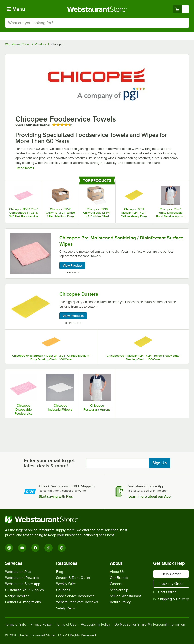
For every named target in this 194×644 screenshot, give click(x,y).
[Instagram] (9, 548)
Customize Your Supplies (25, 590)
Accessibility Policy (95, 625)
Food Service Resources (75, 596)
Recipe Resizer (17, 596)
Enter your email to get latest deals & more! (49, 463)
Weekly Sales (66, 584)
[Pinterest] (62, 548)
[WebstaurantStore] (68, 519)
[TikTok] (48, 548)
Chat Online (165, 592)
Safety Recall (66, 608)
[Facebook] (35, 548)
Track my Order (171, 583)
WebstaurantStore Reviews (77, 602)
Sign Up (160, 463)
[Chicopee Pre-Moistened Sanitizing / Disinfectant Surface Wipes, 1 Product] (97, 254)
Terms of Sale (16, 625)
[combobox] (97, 23)
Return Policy (120, 602)
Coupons (63, 590)
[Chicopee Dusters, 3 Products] (97, 307)
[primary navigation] (16, 9)
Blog (60, 572)
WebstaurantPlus (18, 572)
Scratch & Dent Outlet (73, 578)
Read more (26, 168)
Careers (116, 584)
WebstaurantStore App (23, 584)
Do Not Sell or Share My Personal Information (150, 625)
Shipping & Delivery (171, 599)
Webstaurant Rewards (22, 578)
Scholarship (119, 590)
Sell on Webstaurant (125, 596)
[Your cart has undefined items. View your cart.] (181, 9)
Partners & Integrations (23, 602)
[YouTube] (22, 548)
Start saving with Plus (56, 496)
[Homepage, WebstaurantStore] (97, 9)
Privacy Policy (41, 625)
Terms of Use (66, 625)
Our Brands (119, 578)
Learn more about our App (149, 496)
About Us (117, 572)
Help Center (171, 574)
